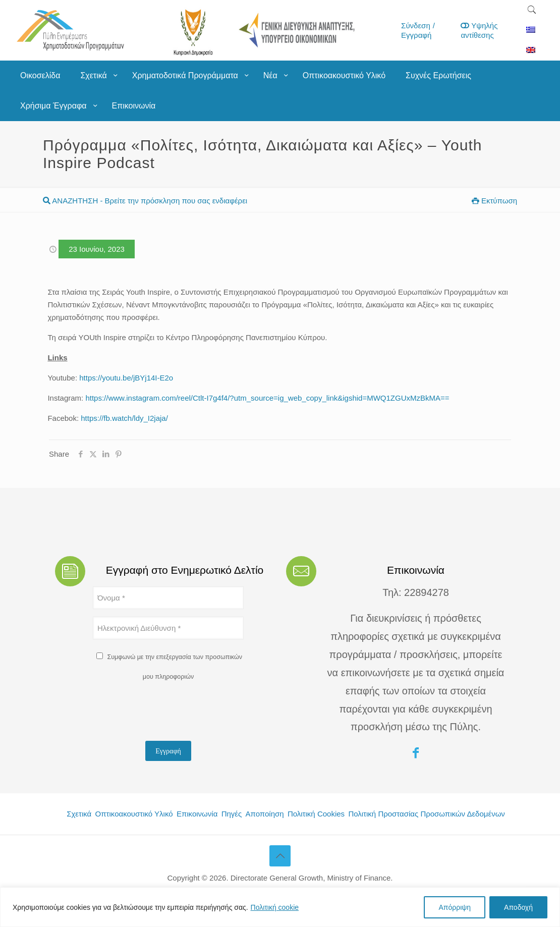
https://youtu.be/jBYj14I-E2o (126, 378)
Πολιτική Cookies (316, 814)
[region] (280, 907)
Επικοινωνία (197, 814)
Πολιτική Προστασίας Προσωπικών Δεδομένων (426, 814)
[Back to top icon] (280, 856)
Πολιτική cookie (275, 907)
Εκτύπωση (494, 201)
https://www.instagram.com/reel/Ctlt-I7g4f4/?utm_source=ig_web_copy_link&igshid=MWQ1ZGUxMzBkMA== (267, 398)
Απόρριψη (455, 907)
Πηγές (232, 814)
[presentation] (170, 714)
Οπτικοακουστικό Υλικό (134, 814)
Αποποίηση (265, 814)
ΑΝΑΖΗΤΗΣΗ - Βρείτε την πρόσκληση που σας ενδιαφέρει (145, 201)
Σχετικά (79, 814)
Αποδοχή (518, 907)
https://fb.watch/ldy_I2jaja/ (124, 418)
